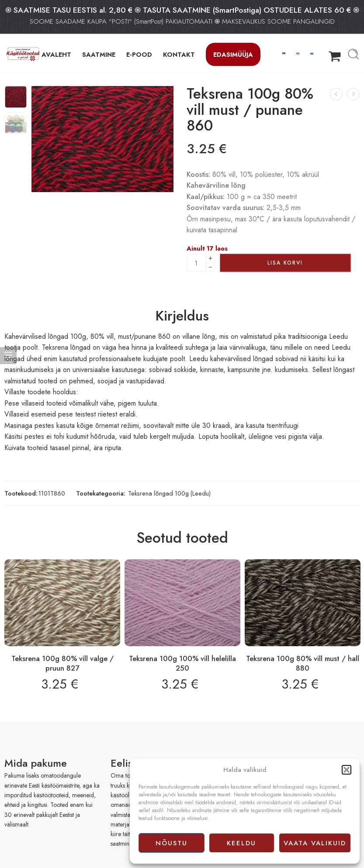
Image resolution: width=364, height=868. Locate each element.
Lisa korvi (285, 263)
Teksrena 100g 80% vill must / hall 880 (303, 663)
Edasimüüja (233, 54)
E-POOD (139, 54)
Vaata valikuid (315, 843)
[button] (347, 770)
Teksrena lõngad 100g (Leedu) (169, 493)
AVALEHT (56, 54)
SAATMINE (99, 54)
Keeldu (241, 843)
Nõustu (172, 843)
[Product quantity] (196, 263)
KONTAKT (179, 54)
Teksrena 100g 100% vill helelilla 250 (182, 663)
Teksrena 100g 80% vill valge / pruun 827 (62, 663)
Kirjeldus (182, 316)
